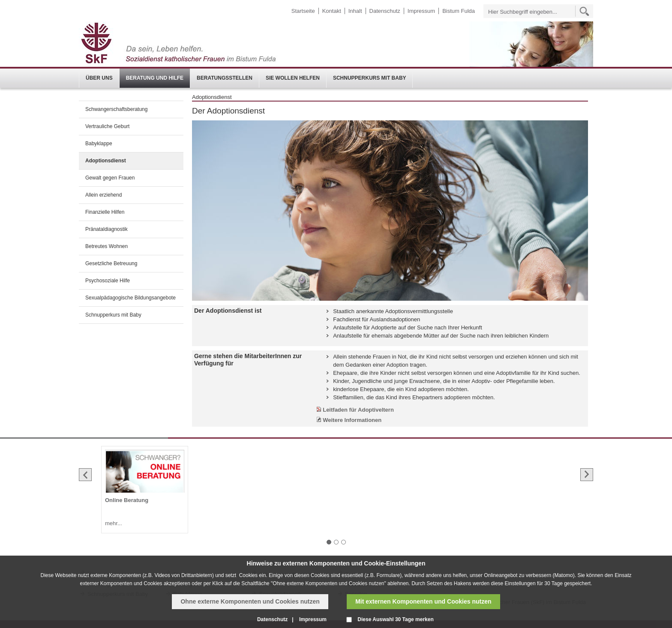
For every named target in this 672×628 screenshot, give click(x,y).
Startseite (303, 11)
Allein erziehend (103, 195)
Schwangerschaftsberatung (116, 109)
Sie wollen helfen (293, 78)
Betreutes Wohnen (106, 246)
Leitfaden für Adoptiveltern (358, 410)
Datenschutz (385, 11)
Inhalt (355, 11)
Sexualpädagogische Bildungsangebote (130, 298)
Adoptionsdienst (106, 161)
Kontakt (332, 11)
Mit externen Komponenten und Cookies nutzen (423, 601)
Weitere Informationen (352, 420)
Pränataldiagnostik (106, 229)
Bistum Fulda (459, 11)
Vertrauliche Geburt (107, 126)
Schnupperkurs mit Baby (370, 78)
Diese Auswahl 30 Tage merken (395, 619)
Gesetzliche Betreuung (111, 263)
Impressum (421, 11)
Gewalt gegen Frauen (110, 178)
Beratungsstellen (225, 78)
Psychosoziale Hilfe (108, 281)
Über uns (99, 78)
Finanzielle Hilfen (105, 212)
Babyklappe (99, 144)
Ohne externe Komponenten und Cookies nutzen (250, 601)
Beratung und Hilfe (155, 78)
